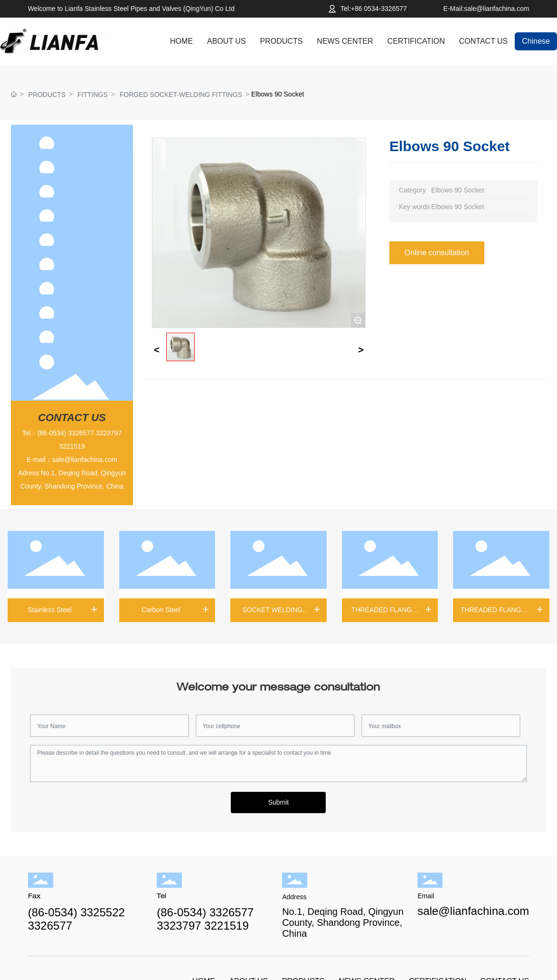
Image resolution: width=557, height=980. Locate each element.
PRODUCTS (47, 95)
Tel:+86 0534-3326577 (374, 9)
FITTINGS (93, 95)
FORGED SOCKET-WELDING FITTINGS (181, 95)
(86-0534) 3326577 (66, 433)
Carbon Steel (161, 610)
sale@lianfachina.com (85, 460)
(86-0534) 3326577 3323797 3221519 (205, 919)
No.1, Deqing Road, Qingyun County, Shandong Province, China (343, 922)
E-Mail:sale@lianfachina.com (486, 9)
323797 (110, 433)
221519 (74, 446)
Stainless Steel (50, 610)
